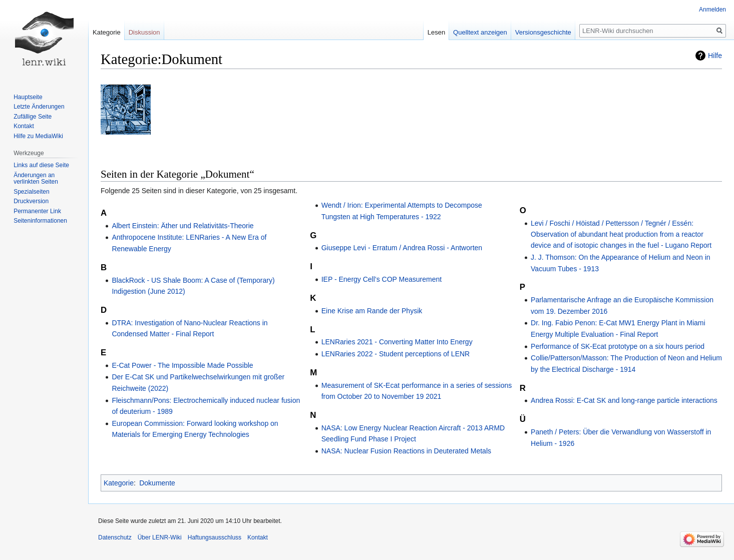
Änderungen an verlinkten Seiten (36, 179)
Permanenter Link (37, 211)
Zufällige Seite (33, 117)
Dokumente (157, 483)
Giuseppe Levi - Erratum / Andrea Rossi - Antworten (402, 248)
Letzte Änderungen (39, 107)
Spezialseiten (31, 192)
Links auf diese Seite (41, 165)
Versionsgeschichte (543, 32)
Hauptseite (28, 97)
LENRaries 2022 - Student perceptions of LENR (396, 354)
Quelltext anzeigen (480, 32)
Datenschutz (115, 537)
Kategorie (119, 483)
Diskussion (144, 32)
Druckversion (31, 201)
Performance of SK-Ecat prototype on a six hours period (618, 346)
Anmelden (712, 10)
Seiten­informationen (40, 221)
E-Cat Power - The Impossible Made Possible (182, 365)
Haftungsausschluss (215, 537)
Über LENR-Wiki (160, 537)
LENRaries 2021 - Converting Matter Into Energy (397, 342)
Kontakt (24, 126)
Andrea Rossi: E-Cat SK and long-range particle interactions (624, 400)
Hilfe (715, 56)
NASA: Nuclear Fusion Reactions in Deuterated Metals (406, 451)
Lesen (436, 32)
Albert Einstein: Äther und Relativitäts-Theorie (182, 226)
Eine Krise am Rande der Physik (372, 311)
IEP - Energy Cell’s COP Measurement (382, 279)
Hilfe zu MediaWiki (38, 136)
